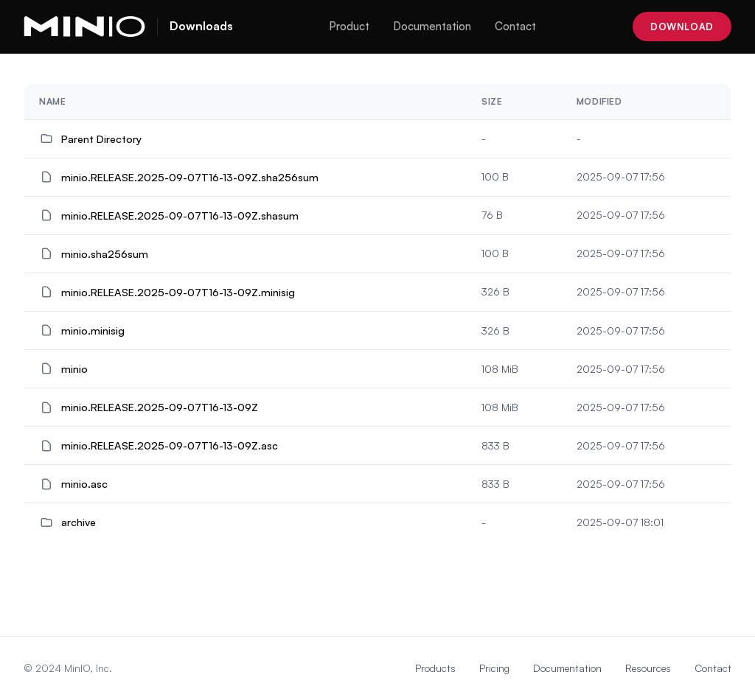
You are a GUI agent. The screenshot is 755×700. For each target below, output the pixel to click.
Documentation (432, 26)
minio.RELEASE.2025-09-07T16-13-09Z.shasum (180, 215)
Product (349, 26)
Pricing (494, 668)
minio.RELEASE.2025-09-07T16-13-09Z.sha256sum (190, 177)
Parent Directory (101, 139)
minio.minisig (93, 330)
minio (74, 368)
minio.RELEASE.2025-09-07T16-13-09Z (160, 407)
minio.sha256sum (105, 253)
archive (79, 522)
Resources (648, 668)
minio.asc (84, 483)
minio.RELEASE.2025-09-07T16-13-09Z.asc (170, 445)
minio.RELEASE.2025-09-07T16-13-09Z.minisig (178, 292)
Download (682, 27)
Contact (515, 26)
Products (435, 668)
